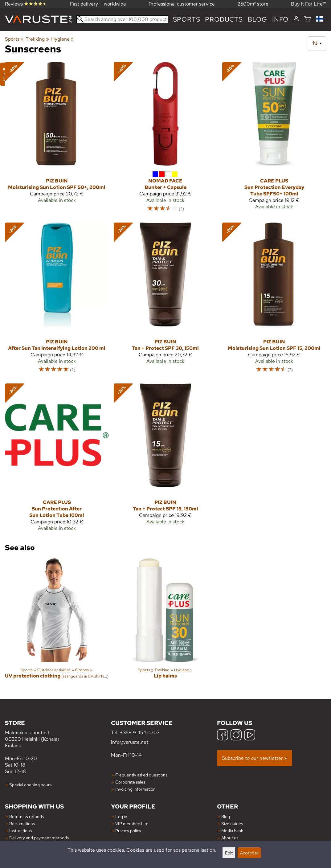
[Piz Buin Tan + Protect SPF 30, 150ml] (166, 300)
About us (230, 838)
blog (257, 19)
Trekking (37, 39)
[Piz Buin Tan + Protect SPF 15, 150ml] (166, 460)
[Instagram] (236, 736)
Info (280, 19)
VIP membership (131, 823)
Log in (121, 816)
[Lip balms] (166, 624)
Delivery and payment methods (39, 838)
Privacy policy (128, 831)
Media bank (232, 831)
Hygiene (62, 39)
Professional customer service (182, 4)
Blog (226, 816)
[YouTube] (250, 736)
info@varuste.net (130, 742)
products (224, 19)
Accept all (249, 853)
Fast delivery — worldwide (98, 4)
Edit (229, 853)
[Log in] (296, 19)
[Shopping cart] (308, 19)
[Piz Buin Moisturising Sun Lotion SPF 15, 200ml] (274, 300)
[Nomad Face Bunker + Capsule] (166, 140)
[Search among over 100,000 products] (122, 19)
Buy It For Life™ (309, 4)
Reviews (26, 4)
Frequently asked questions (141, 775)
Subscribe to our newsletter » (255, 758)
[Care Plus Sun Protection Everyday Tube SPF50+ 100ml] (274, 140)
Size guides (232, 823)
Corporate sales (130, 782)
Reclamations (22, 823)
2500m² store (253, 4)
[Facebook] (223, 736)
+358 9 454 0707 (140, 733)
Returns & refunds (27, 816)
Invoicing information (135, 789)
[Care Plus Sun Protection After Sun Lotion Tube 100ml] (57, 460)
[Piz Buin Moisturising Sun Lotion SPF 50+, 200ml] (57, 140)
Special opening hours (30, 785)
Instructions (20, 831)
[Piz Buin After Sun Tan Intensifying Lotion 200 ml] (57, 300)
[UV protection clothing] (57, 624)
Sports (187, 19)
